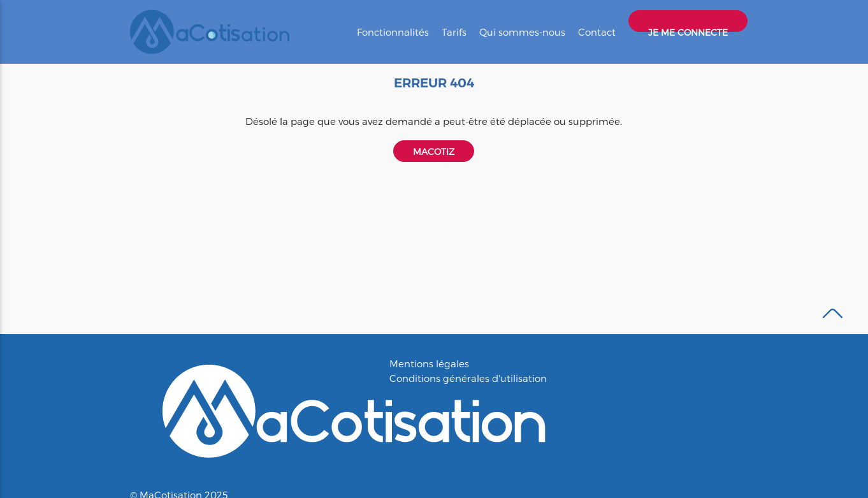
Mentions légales (429, 363)
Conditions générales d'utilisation (468, 378)
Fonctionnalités (393, 32)
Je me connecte (688, 29)
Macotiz (434, 151)
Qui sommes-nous (522, 32)
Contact (597, 32)
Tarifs (454, 32)
